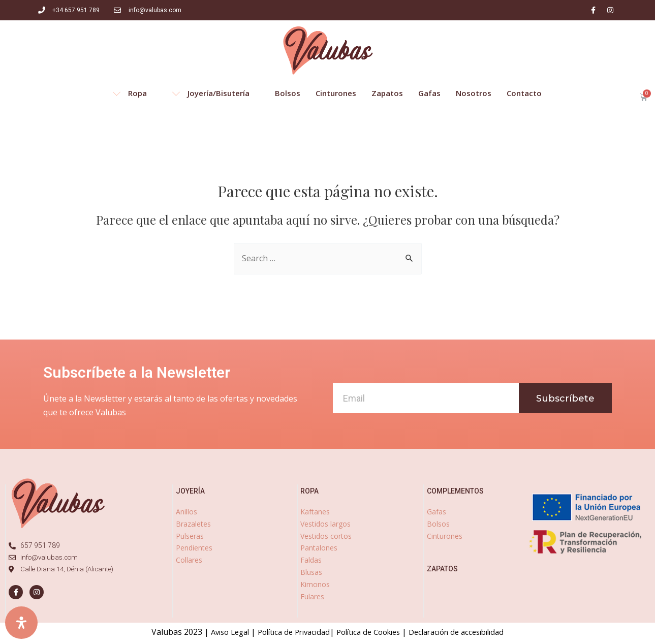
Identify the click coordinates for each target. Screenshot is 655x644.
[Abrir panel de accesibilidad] (21, 623)
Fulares (312, 596)
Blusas (311, 572)
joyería (190, 491)
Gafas (436, 512)
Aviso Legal (218, 632)
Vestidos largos (325, 524)
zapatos (442, 569)
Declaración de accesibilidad (466, 632)
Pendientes (194, 548)
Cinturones (445, 536)
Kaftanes (315, 512)
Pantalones (319, 548)
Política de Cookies (369, 632)
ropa (309, 491)
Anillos (186, 512)
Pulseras (190, 536)
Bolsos (438, 524)
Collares (189, 560)
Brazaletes (193, 524)
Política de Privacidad (288, 632)
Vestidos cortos (326, 536)
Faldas (311, 560)
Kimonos (315, 584)
